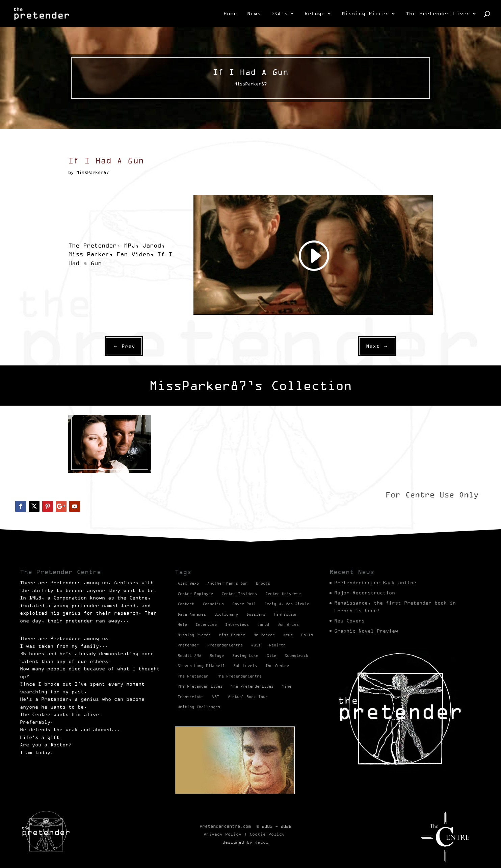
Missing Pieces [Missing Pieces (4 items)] (194, 635)
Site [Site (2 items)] (271, 656)
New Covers (349, 621)
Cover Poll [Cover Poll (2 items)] (244, 604)
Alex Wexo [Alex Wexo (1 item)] (188, 583)
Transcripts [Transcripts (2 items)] (191, 697)
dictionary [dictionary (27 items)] (226, 614)
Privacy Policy (222, 834)
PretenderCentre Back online (375, 583)
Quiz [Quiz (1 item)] (256, 645)
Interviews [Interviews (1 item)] (237, 624)
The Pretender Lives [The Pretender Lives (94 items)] (200, 686)
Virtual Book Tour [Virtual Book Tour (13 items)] (248, 697)
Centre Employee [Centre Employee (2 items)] (195, 594)
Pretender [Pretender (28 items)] (188, 645)
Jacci (262, 842)
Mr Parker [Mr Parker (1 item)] (264, 635)
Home (230, 14)
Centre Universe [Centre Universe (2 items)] (283, 594)
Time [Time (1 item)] (287, 686)
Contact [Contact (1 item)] (186, 604)
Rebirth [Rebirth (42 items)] (277, 645)
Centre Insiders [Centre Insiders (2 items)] (239, 594)
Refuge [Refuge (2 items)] (217, 656)
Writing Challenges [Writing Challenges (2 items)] (199, 707)
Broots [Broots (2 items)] (263, 583)
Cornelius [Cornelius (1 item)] (213, 604)
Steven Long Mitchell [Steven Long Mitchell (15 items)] (201, 666)
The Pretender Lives (438, 14)
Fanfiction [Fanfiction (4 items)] (286, 614)
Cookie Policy (267, 834)
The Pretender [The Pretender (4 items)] (193, 676)
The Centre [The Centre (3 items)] (277, 666)
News (254, 14)
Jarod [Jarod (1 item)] (263, 624)
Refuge (315, 14)
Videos (113, 478)
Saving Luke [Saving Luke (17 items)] (245, 656)
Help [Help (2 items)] (182, 624)
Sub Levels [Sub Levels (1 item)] (245, 666)
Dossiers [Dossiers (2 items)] (256, 614)
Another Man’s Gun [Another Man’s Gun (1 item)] (227, 583)
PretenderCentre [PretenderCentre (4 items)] (225, 645)
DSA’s (279, 14)
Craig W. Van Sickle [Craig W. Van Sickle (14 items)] (287, 604)
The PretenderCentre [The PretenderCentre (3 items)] (239, 676)
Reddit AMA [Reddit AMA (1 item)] (189, 656)
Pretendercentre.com (225, 826)
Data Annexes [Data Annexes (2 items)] (192, 614)
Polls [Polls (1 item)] (307, 635)
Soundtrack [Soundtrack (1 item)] (296, 656)
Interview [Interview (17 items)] (206, 624)
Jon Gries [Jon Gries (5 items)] (288, 624)
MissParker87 (85, 478)
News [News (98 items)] (288, 635)
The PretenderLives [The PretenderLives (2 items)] (252, 686)
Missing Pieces (365, 14)
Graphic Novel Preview (366, 631)
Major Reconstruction (365, 593)
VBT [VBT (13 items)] (216, 697)
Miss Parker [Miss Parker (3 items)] (232, 635)
